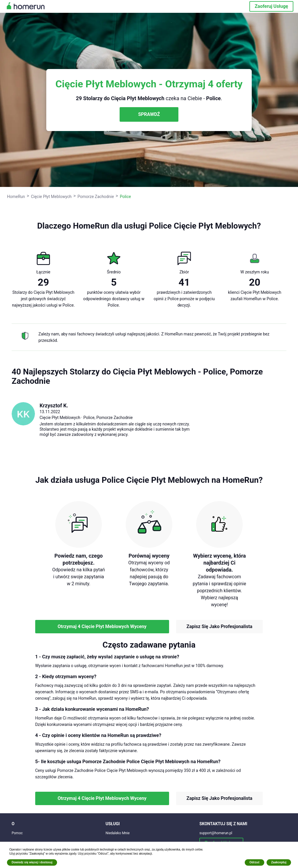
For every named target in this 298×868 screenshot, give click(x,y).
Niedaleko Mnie (118, 833)
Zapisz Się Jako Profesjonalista (219, 626)
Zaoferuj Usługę (271, 6)
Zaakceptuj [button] (279, 862)
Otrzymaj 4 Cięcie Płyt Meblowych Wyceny (102, 626)
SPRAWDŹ (149, 114)
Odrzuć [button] (254, 862)
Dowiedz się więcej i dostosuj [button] (32, 862)
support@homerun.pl (216, 833)
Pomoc (17, 833)
